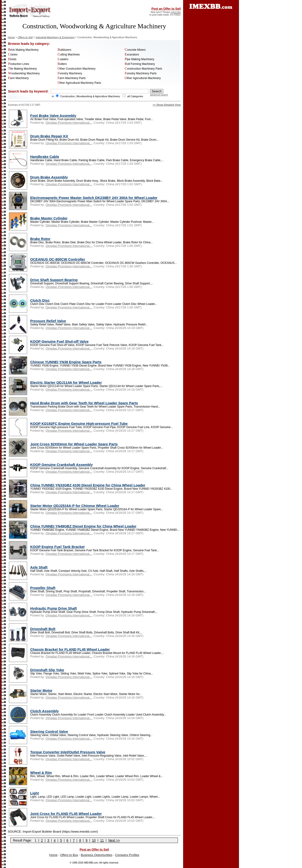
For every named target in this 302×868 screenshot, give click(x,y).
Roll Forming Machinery (140, 64)
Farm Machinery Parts (72, 78)
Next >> (114, 840)
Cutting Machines (69, 55)
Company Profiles (127, 855)
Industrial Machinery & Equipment (55, 37)
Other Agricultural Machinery (143, 78)
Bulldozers (64, 50)
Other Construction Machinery (77, 69)
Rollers (62, 64)
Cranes (13, 55)
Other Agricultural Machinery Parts (79, 83)
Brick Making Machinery (23, 50)
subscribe (176, 12)
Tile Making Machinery (22, 69)
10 (94, 840)
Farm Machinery (18, 78)
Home (11, 37)
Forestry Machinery (70, 73)
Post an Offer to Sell (166, 9)
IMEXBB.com (91, 863)
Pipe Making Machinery (139, 59)
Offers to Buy (69, 855)
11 (102, 840)
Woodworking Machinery (24, 73)
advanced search (159, 95)
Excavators (132, 55)
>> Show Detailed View (167, 105)
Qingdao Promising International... (69, 123)
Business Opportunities (96, 855)
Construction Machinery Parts (143, 69)
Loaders (63, 59)
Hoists (12, 59)
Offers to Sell (25, 37)
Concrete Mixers (135, 50)
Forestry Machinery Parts (141, 73)
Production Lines (19, 64)
